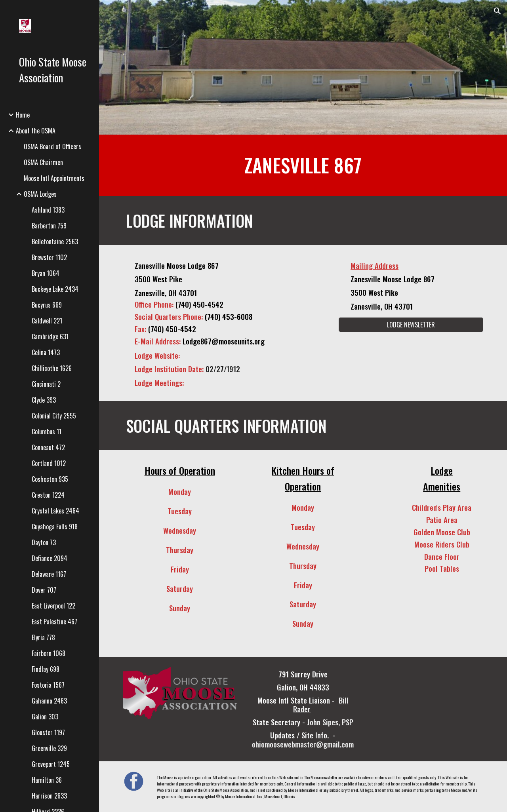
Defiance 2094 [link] (50, 558)
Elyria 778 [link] (43, 637)
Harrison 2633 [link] (49, 796)
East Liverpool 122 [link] (53, 606)
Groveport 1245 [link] (51, 764)
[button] (497, 11)
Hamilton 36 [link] (47, 780)
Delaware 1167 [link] (49, 574)
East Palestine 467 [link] (54, 622)
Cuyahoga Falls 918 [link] (55, 527)
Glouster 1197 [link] (48, 732)
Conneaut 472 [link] (48, 447)
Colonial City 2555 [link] (54, 416)
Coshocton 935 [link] (50, 479)
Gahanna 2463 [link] (49, 701)
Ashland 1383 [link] (48, 210)
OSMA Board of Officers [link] (52, 146)
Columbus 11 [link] (47, 432)
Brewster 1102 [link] (49, 257)
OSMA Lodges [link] (40, 194)
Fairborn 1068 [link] (49, 653)
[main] (303, 165)
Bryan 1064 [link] (46, 273)
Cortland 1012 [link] (49, 463)
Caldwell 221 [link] (47, 321)
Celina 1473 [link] (46, 352)
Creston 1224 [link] (48, 495)
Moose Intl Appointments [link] (54, 178)
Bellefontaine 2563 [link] (55, 242)
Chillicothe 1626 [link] (52, 368)
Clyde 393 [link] (44, 400)
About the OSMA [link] (36, 131)
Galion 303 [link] (45, 717)
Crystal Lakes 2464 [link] (55, 511)
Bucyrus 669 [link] (47, 305)
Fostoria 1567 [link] (48, 685)
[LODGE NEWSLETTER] (411, 325)
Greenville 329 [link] (49, 748)
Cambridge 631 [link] (50, 337)
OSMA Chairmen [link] (43, 162)
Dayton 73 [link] (44, 542)
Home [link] (23, 115)
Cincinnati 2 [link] (46, 384)
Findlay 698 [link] (46, 669)
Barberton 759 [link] (49, 226)
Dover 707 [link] (44, 590)
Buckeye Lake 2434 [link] (55, 289)
